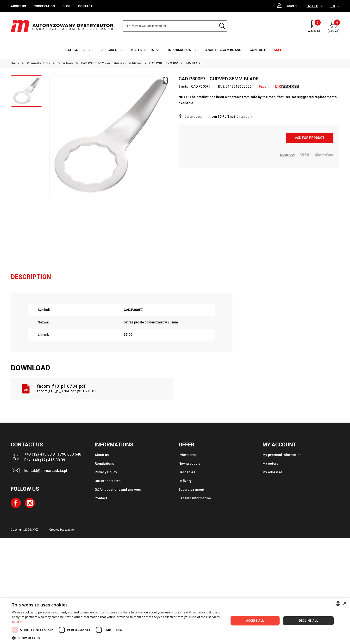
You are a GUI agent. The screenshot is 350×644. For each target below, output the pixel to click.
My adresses (272, 472)
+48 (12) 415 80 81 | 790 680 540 (53, 454)
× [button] (345, 603)
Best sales (187, 472)
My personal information (282, 455)
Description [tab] (31, 277)
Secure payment (191, 489)
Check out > (245, 117)
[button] (117, 638)
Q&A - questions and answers (118, 489)
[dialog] (175, 621)
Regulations (104, 464)
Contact (101, 498)
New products (189, 464)
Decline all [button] (308, 621)
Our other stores (108, 481)
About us (102, 455)
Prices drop (188, 455)
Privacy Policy (106, 472)
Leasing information (195, 498)
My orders (270, 464)
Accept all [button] (255, 621)
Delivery (185, 481)
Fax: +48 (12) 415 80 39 (45, 460)
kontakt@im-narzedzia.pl (46, 471)
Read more (20, 622)
